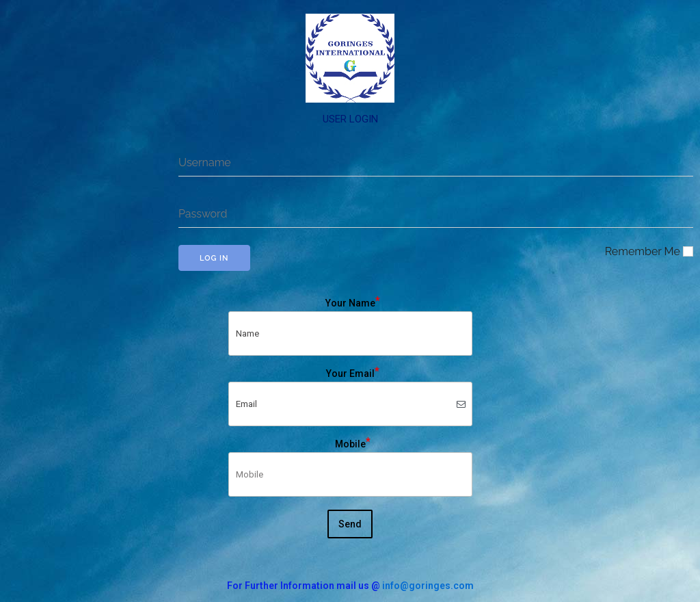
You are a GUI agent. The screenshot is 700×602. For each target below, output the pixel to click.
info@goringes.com (428, 586)
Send (350, 524)
